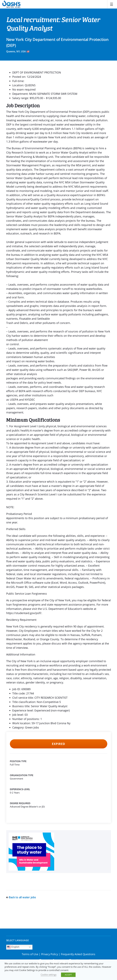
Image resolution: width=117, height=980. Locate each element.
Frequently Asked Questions (78, 954)
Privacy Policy (50, 954)
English (13, 947)
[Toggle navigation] (112, 4)
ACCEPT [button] (68, 975)
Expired (58, 744)
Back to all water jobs (21, 897)
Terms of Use (30, 954)
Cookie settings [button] (49, 975)
